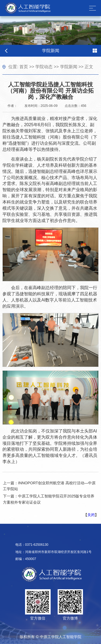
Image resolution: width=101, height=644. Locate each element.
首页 (24, 67)
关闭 (91, 515)
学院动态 (44, 67)
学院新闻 (69, 67)
